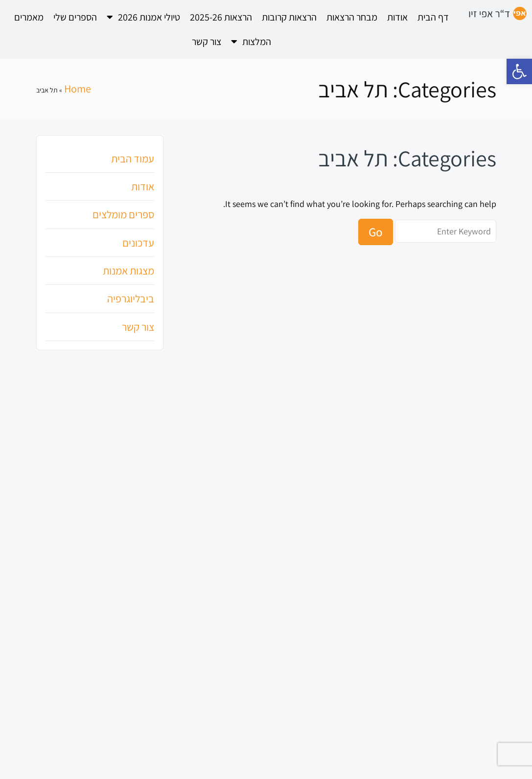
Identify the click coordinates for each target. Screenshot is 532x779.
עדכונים (138, 243)
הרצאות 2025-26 (221, 17)
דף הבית (433, 17)
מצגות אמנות (128, 271)
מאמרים (29, 17)
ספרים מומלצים (123, 214)
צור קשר (207, 42)
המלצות (251, 42)
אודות (397, 17)
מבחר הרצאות (352, 17)
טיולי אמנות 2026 (143, 17)
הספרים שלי (75, 17)
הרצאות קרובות (289, 17)
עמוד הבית (133, 159)
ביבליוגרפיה (131, 298)
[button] (519, 71)
